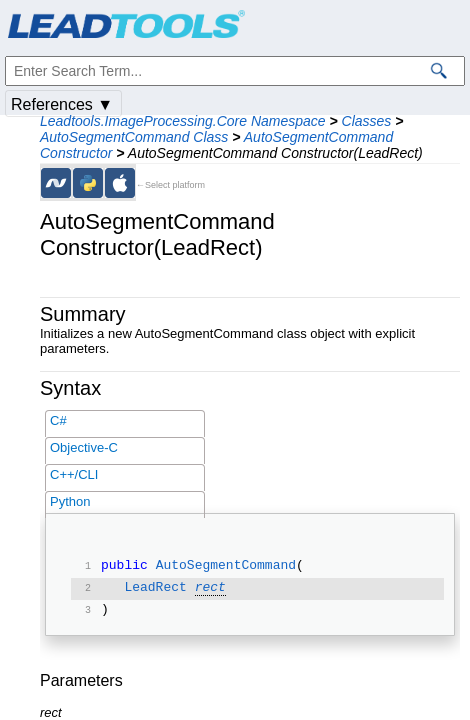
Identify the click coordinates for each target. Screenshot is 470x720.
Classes (367, 121)
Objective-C (84, 447)
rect (210, 589)
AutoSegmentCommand (226, 567)
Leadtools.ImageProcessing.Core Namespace (183, 121)
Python (70, 501)
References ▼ (62, 104)
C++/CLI (74, 474)
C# (58, 420)
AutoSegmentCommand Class (134, 137)
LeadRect (155, 589)
